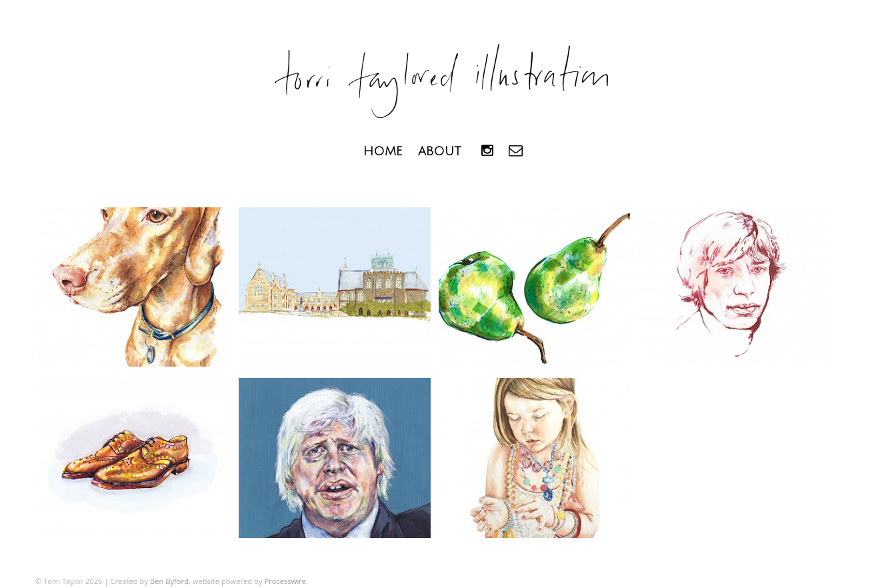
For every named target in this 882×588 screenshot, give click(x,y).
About (440, 151)
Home (383, 151)
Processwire (285, 581)
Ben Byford (169, 581)
